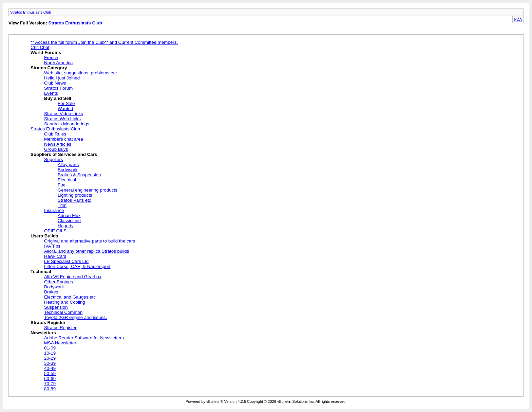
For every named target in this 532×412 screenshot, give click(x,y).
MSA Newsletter (60, 343)
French (51, 58)
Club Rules (55, 134)
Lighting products (75, 195)
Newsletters (43, 333)
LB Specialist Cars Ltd (66, 261)
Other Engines (59, 282)
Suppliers (54, 159)
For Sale (66, 103)
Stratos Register (48, 323)
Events (51, 93)
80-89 (50, 389)
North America (58, 63)
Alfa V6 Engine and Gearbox (73, 277)
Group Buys (56, 149)
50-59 (50, 373)
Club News (55, 83)
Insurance (54, 210)
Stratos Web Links (62, 119)
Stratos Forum (58, 88)
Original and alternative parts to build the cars (90, 241)
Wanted (65, 109)
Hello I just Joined (62, 78)
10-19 (50, 353)
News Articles (58, 144)
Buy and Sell (58, 98)
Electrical (67, 180)
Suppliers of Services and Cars (64, 154)
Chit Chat (40, 47)
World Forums (46, 52)
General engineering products (88, 190)
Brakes (51, 292)
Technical (41, 272)
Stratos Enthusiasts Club (31, 12)
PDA (518, 19)
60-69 (50, 379)
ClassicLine (69, 221)
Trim (62, 205)
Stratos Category (49, 68)
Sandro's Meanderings (67, 124)
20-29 (50, 358)
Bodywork (68, 170)
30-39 (50, 363)
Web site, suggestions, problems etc (80, 73)
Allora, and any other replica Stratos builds (87, 251)
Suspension (56, 307)
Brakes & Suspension (79, 175)
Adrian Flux (69, 216)
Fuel (62, 185)
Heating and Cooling (65, 302)
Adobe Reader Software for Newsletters (84, 338)
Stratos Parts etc (74, 200)
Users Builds (44, 236)
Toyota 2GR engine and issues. (75, 317)
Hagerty (66, 226)
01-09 (50, 348)
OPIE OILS (55, 231)
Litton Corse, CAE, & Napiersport (77, 266)
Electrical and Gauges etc (70, 297)
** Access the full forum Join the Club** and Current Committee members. (104, 42)
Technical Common (63, 312)
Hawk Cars (55, 256)
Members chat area (64, 139)
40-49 (50, 368)
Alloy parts (68, 165)
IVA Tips (52, 246)
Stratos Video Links (64, 114)
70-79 (50, 384)
